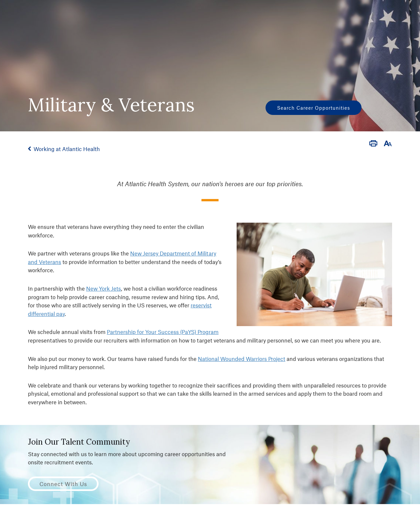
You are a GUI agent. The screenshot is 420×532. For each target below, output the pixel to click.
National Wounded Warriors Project (242, 359)
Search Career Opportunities (314, 108)
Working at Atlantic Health (67, 149)
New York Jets (104, 288)
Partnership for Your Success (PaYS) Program (163, 332)
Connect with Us (63, 484)
